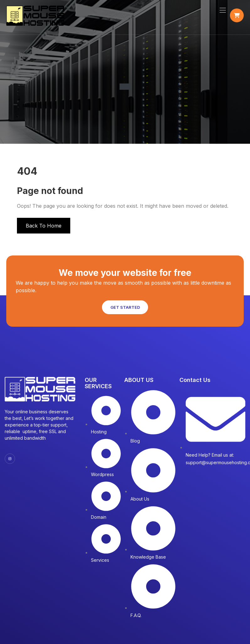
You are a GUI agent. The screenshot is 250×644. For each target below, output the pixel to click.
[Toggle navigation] (222, 12)
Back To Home (44, 228)
